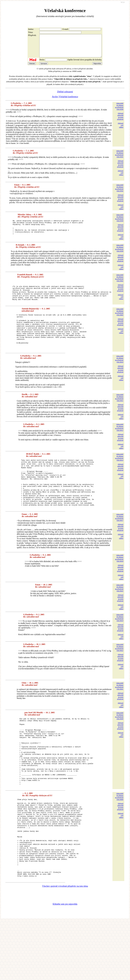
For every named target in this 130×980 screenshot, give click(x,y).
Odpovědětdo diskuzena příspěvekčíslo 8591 (119, 158)
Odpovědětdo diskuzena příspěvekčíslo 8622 (119, 677)
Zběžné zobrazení (65, 96)
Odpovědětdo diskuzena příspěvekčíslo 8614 (119, 477)
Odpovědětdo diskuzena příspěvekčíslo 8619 (119, 647)
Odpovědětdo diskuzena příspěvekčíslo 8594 (119, 222)
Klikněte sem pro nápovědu (65, 963)
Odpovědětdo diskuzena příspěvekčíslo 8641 (119, 716)
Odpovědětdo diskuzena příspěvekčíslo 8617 (119, 547)
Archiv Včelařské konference (65, 101)
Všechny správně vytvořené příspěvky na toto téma (65, 945)
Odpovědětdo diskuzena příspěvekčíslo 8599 (119, 256)
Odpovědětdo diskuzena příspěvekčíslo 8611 (119, 417)
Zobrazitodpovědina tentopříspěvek (120, 121)
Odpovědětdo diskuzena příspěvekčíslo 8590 (119, 111)
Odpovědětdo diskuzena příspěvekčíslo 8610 (119, 379)
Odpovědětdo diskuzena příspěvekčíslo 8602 (119, 286)
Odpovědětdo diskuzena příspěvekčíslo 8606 (119, 840)
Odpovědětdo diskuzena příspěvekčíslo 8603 (119, 325)
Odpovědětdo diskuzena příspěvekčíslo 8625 (119, 617)
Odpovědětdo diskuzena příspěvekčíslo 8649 (119, 745)
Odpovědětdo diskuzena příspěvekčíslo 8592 (119, 192)
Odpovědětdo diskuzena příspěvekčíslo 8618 (119, 588)
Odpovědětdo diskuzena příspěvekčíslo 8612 (119, 447)
